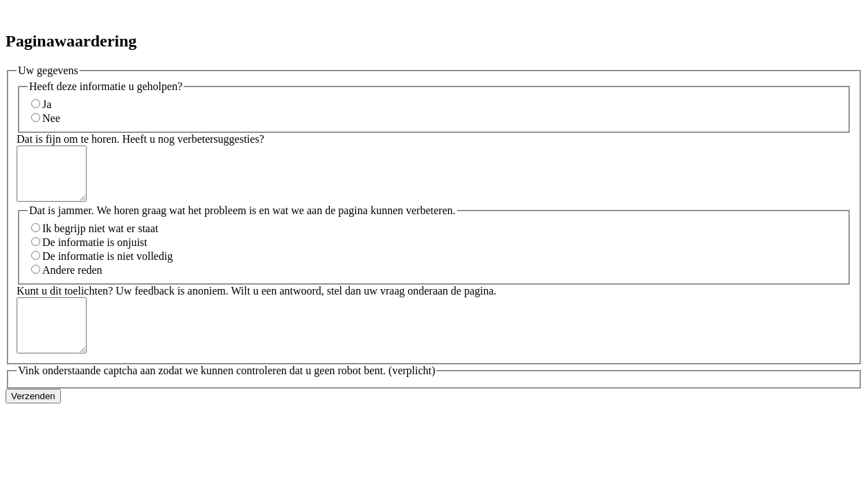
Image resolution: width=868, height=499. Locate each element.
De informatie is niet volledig (107, 266)
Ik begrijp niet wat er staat (100, 239)
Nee (51, 118)
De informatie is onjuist (95, 253)
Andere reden (72, 280)
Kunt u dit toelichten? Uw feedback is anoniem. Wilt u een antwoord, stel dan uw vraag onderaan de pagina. (257, 301)
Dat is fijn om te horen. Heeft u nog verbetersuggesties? (140, 139)
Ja (47, 104)
